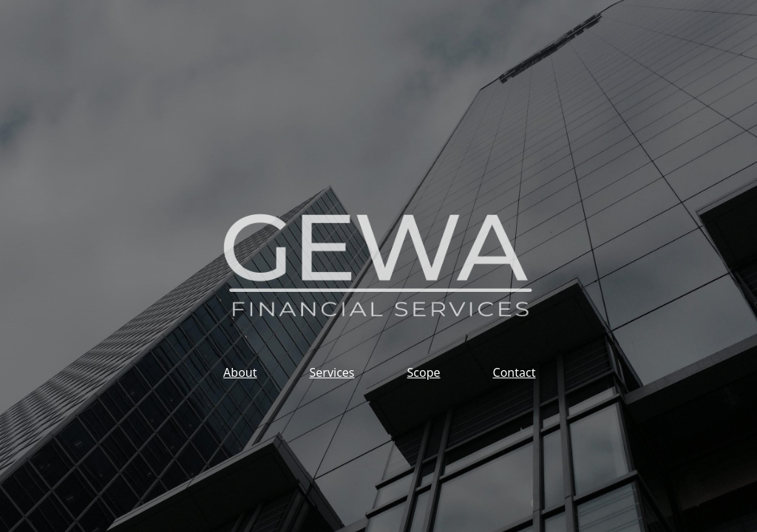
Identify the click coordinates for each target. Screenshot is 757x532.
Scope (424, 372)
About (240, 372)
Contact (515, 372)
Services (332, 372)
